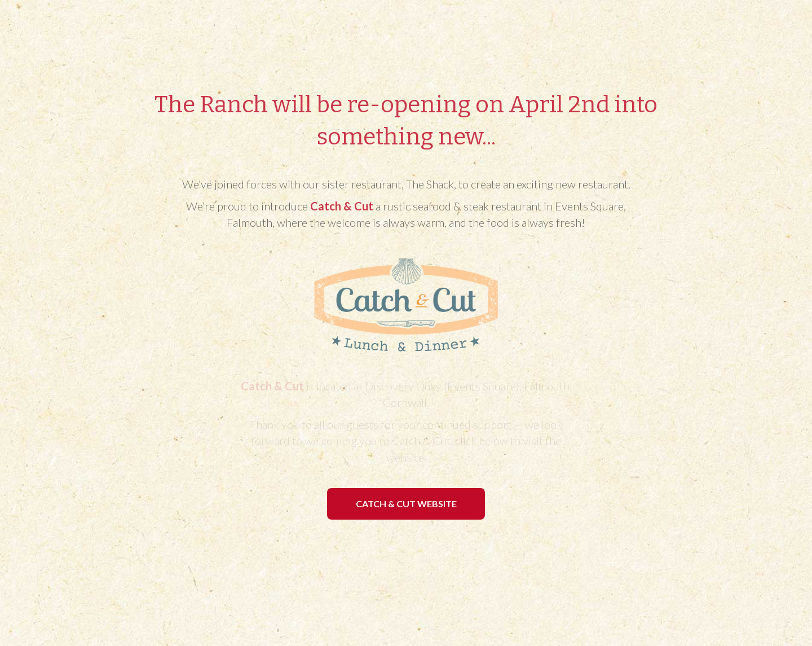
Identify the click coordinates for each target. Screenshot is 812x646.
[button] (406, 504)
